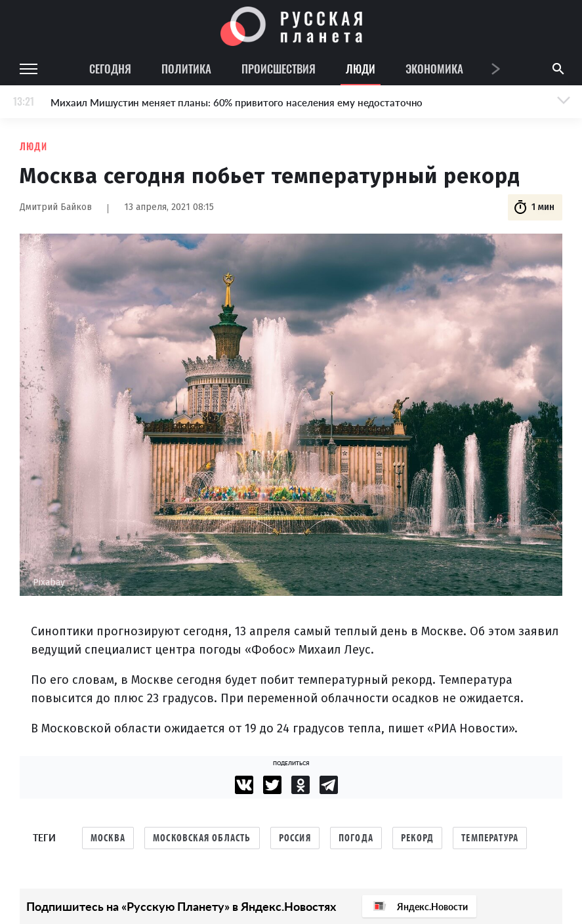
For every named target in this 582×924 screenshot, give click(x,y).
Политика (186, 69)
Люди (361, 69)
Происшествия (279, 69)
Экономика (434, 69)
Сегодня (110, 69)
